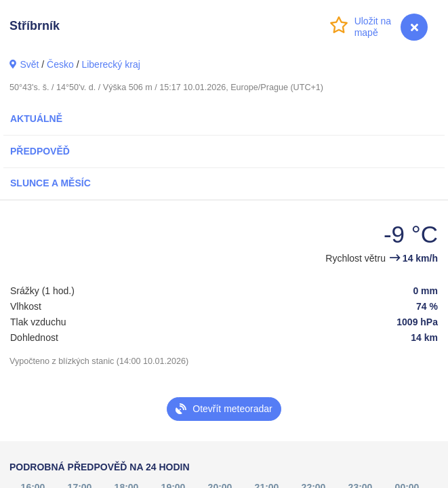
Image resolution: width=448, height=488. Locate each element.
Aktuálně (36, 119)
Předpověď (40, 151)
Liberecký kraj (110, 64)
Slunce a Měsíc (50, 183)
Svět (29, 64)
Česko (60, 64)
